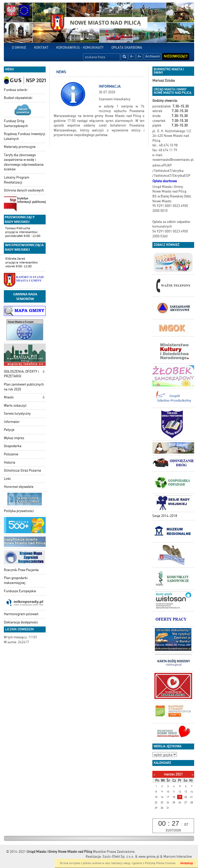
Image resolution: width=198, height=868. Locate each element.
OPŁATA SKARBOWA (127, 48)
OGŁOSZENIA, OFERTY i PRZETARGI (21, 374)
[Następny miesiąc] (192, 775)
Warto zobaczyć (15, 406)
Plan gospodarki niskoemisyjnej (16, 580)
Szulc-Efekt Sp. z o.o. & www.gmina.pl (131, 857)
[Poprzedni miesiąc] (154, 775)
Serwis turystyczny (17, 414)
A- (132, 56)
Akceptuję (187, 863)
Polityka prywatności (19, 511)
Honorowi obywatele (19, 487)
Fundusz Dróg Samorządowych (16, 123)
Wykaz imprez (14, 438)
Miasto (9, 397)
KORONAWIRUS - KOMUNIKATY (80, 48)
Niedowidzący (176, 56)
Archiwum (153, 56)
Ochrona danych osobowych (24, 190)
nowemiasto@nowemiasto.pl (173, 160)
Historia (10, 462)
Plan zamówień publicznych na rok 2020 (24, 387)
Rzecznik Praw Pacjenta (21, 570)
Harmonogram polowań (21, 614)
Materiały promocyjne (20, 147)
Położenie (11, 454)
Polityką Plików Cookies (160, 863)
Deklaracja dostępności (21, 622)
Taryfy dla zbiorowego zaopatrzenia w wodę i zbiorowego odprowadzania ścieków (24, 162)
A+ (140, 56)
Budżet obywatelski (18, 98)
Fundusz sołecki (16, 90)
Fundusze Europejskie (20, 591)
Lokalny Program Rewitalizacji (16, 180)
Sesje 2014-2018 (165, 516)
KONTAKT (41, 48)
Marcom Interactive (178, 857)
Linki (7, 479)
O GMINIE (19, 48)
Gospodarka (13, 446)
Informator (12, 422)
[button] (43, 372)
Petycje (9, 430)
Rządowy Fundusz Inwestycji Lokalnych (24, 136)
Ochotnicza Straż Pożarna (22, 470)
